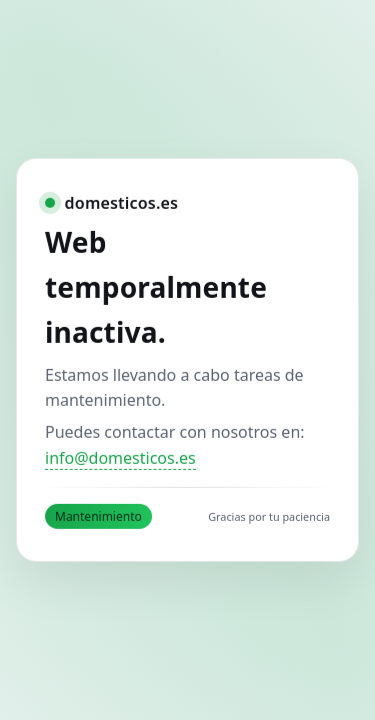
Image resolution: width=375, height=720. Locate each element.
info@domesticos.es (120, 458)
